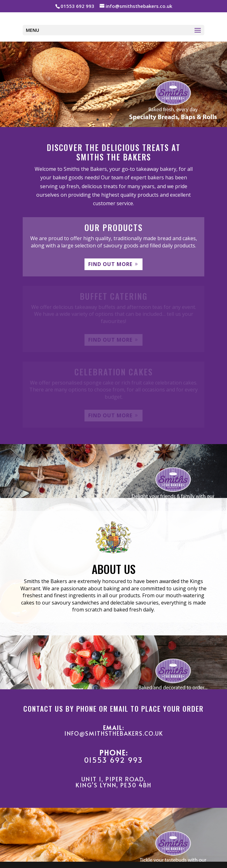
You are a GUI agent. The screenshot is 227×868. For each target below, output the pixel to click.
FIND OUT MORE (110, 264)
